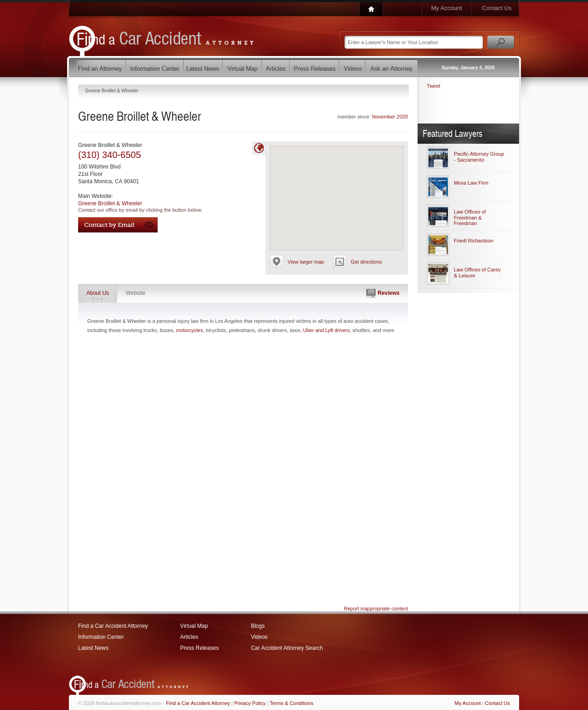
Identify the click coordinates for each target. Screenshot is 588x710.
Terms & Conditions (291, 703)
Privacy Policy (250, 703)
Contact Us (497, 8)
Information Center (101, 637)
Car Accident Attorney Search (287, 648)
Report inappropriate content (376, 609)
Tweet (433, 86)
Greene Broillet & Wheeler (110, 203)
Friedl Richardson (474, 241)
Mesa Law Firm (471, 183)
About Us (98, 293)
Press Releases (199, 648)
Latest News (93, 648)
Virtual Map (194, 626)
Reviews (383, 293)
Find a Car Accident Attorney (113, 626)
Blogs (258, 626)
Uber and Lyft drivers (327, 330)
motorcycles (189, 330)
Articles (189, 637)
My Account (446, 8)
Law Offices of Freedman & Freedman (470, 217)
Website (135, 293)
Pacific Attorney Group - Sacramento (479, 157)
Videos (259, 637)
